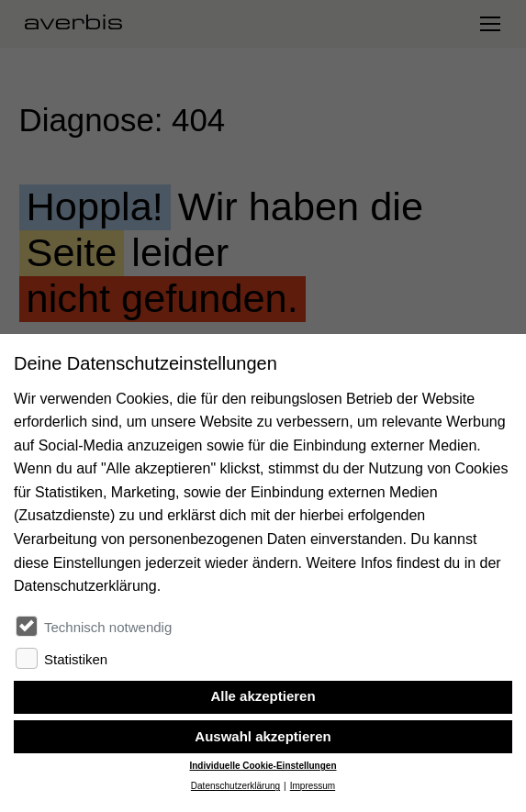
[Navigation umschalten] (489, 24)
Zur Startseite (67, 419)
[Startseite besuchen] (81, 24)
